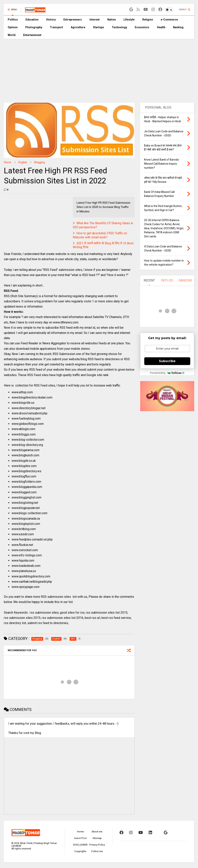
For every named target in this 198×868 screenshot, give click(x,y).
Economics (142, 27)
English (23, 162)
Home (8, 162)
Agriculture (78, 27)
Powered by (167, 373)
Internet (95, 20)
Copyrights (80, 851)
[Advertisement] (99, 68)
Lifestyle (129, 20)
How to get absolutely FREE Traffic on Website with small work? (100, 235)
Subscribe (167, 361)
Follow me (97, 851)
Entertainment (32, 35)
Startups (99, 27)
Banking (178, 27)
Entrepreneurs (73, 20)
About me (97, 832)
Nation (112, 20)
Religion (148, 20)
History (51, 20)
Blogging (40, 162)
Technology (119, 27)
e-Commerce (169, 20)
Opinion (13, 27)
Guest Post (80, 838)
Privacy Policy (97, 845)
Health (161, 27)
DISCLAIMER (80, 845)
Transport (56, 27)
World (12, 35)
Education (32, 20)
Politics (13, 20)
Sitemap (97, 838)
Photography (34, 27)
